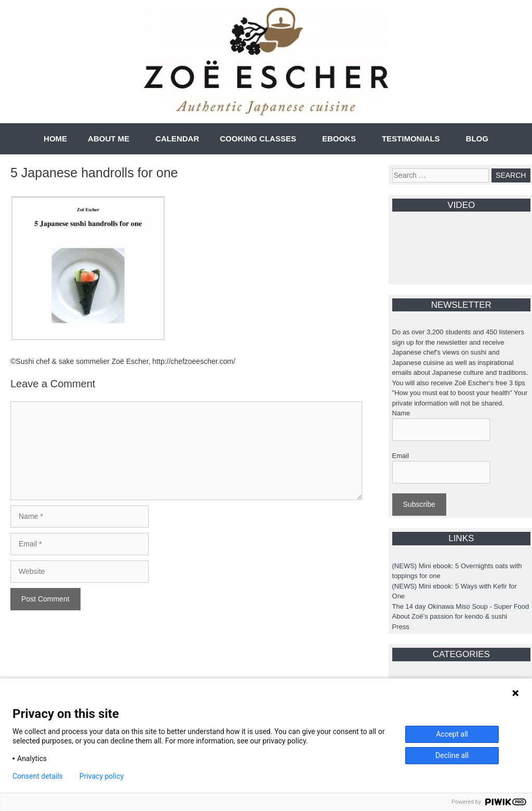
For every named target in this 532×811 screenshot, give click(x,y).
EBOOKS (339, 139)
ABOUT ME (109, 139)
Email (401, 456)
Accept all (452, 734)
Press (401, 627)
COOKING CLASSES (258, 139)
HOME (55, 139)
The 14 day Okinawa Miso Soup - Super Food (461, 606)
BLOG (477, 139)
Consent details (38, 776)
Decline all (452, 755)
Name (401, 413)
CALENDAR (177, 139)
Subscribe (419, 504)
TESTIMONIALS (411, 139)
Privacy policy (102, 776)
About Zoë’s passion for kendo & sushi (450, 616)
